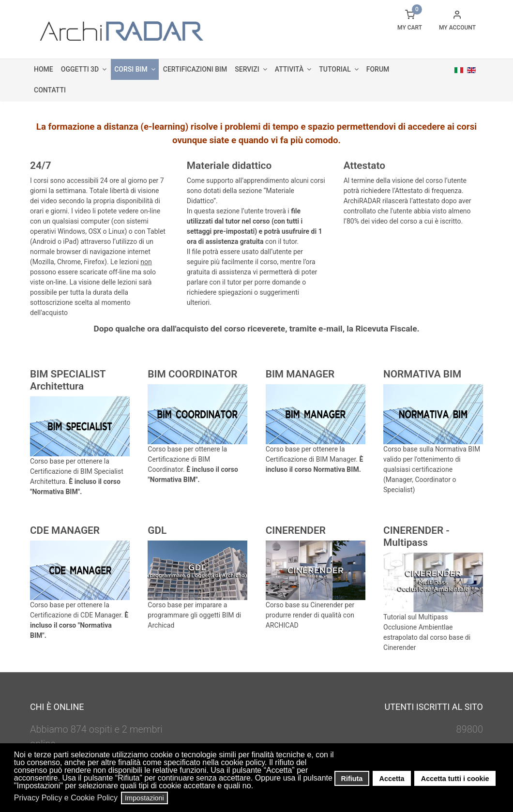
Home (44, 69)
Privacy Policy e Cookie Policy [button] (66, 798)
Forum (378, 69)
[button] (256, 787)
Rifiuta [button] (352, 779)
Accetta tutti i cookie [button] (455, 779)
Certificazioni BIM (195, 69)
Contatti (50, 90)
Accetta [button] (392, 779)
